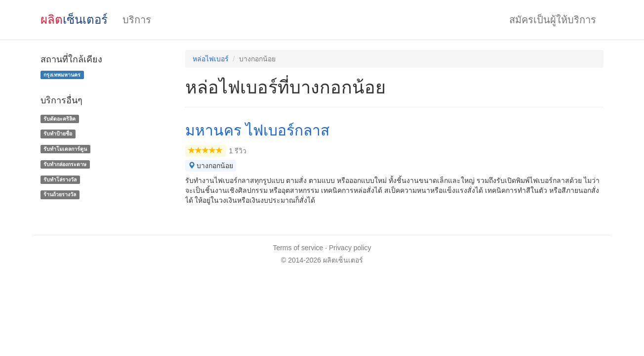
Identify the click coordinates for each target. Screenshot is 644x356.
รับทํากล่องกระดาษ (65, 164)
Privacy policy (350, 248)
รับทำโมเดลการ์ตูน (65, 149)
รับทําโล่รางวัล (60, 179)
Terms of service (298, 248)
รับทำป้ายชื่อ (58, 133)
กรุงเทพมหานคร (62, 75)
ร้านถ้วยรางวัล (60, 195)
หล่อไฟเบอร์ (211, 59)
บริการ (137, 20)
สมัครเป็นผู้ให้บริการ (553, 20)
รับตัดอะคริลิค (60, 119)
